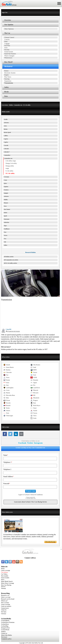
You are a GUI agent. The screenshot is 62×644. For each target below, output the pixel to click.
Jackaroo (6, 196)
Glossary (4, 614)
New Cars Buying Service (6, 586)
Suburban (6, 222)
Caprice (6, 139)
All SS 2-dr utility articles (10, 263)
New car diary (5, 603)
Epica (5, 183)
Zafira (5, 245)
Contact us (4, 633)
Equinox (6, 187)
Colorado (6, 149)
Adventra (6, 123)
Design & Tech (5, 628)
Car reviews (4, 572)
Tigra (5, 226)
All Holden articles (9, 257)
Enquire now (30, 491)
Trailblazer (7, 229)
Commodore (7, 155)
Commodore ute (8, 158)
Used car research (6, 606)
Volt (5, 242)
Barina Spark (7, 132)
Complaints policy (6, 639)
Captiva (6, 142)
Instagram (38, 443)
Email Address (8, 476)
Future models (5, 578)
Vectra (6, 235)
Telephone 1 (8, 462)
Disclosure (4, 637)
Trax (5, 232)
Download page (50, 542)
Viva (5, 239)
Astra (5, 126)
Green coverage (6, 604)
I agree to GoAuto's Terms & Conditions (30, 495)
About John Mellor (7, 635)
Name (6, 455)
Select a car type (6, 597)
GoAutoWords (5, 630)
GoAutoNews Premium (8, 622)
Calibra (6, 136)
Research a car (5, 595)
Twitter (30, 443)
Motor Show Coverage (8, 583)
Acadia (6, 119)
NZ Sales (4, 612)
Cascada (6, 145)
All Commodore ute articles (11, 260)
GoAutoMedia (5, 621)
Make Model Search (7, 581)
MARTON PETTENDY (14, 331)
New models (5, 576)
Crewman (6, 177)
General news (5, 608)
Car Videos (4, 574)
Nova (5, 206)
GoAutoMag (5, 626)
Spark (5, 216)
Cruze (5, 180)
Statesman (7, 219)
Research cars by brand (8, 599)
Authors (3, 632)
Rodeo (5, 213)
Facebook (22, 443)
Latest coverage (6, 570)
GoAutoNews (5, 624)
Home (3, 569)
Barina (6, 129)
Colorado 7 (7, 152)
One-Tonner (7, 209)
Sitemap (3, 588)
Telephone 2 (7, 469)
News (3, 580)
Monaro (6, 203)
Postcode (7, 483)
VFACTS (4, 610)
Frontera (6, 190)
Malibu (6, 200)
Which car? (4, 601)
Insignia (6, 193)
